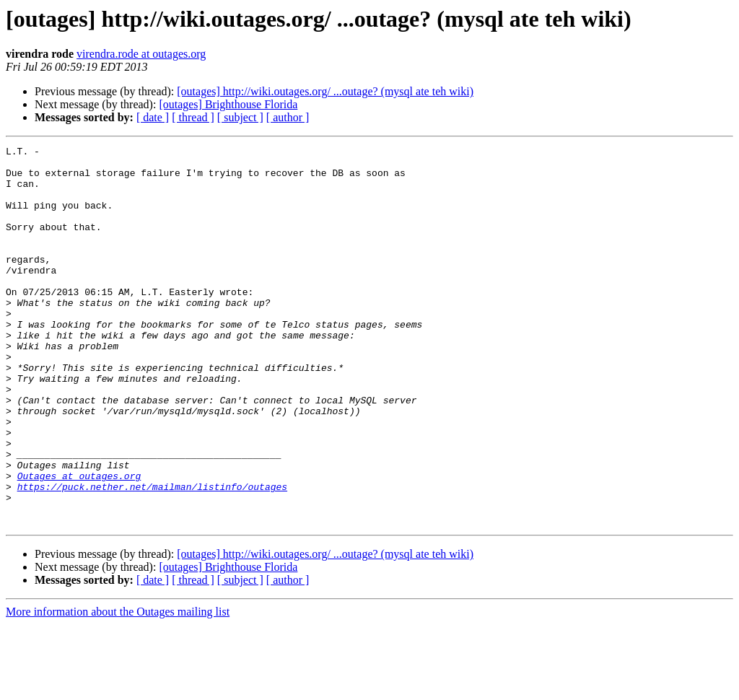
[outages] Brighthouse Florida (228, 104)
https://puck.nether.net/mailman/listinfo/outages (152, 556)
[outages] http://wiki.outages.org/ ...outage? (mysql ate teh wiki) (325, 91)
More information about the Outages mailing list (118, 687)
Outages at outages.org (79, 543)
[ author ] (288, 117)
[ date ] (153, 117)
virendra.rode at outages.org (141, 54)
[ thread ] (193, 117)
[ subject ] (240, 117)
